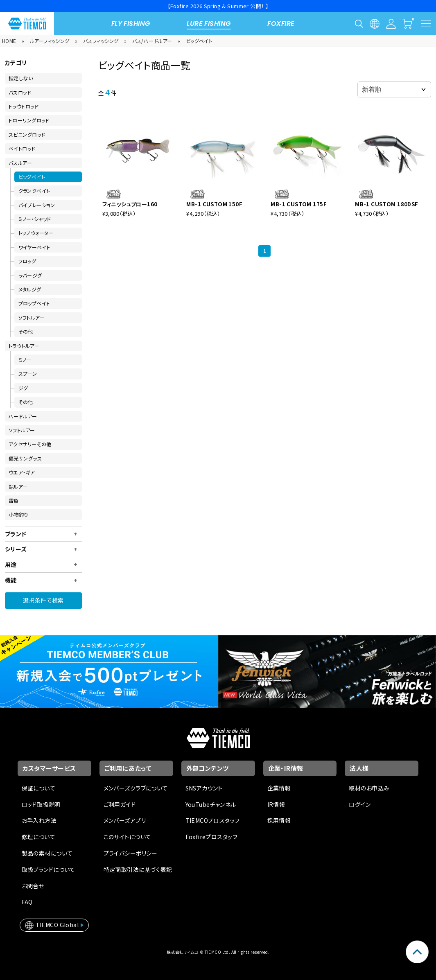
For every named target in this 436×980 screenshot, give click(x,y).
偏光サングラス (25, 458)
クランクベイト (34, 191)
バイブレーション (37, 205)
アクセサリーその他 (30, 444)
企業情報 (279, 788)
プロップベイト (34, 303)
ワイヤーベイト (35, 247)
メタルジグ (30, 289)
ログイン (360, 804)
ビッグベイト (199, 41)
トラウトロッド (24, 106)
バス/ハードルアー (152, 41)
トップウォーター (36, 233)
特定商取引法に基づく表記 (138, 869)
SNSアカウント (204, 788)
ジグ (23, 388)
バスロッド (20, 92)
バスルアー (20, 163)
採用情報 (279, 820)
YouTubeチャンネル (211, 804)
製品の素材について (47, 853)
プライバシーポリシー (131, 853)
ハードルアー (23, 416)
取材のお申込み (369, 788)
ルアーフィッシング (50, 41)
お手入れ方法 (39, 820)
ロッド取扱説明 (41, 804)
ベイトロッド (22, 148)
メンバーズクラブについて (136, 788)
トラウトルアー (24, 346)
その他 (26, 331)
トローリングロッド (29, 120)
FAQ (27, 902)
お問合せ (33, 886)
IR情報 (276, 804)
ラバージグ (30, 275)
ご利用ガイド (120, 804)
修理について (39, 837)
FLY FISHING (131, 24)
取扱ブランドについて (49, 869)
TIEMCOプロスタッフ (213, 820)
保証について (39, 788)
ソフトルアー (32, 317)
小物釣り (18, 514)
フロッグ (27, 261)
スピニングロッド (27, 134)
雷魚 (14, 500)
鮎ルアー (18, 487)
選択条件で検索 (43, 600)
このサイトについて (128, 837)
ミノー (25, 360)
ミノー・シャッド (35, 219)
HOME (9, 41)
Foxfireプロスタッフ (211, 837)
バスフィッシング (101, 41)
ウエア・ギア (22, 472)
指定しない (21, 78)
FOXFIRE (281, 24)
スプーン (28, 374)
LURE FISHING (209, 24)
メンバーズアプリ (125, 820)
